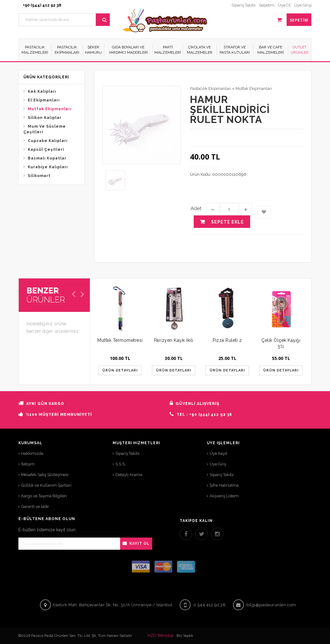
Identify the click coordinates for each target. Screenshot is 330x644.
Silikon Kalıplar (45, 118)
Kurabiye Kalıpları (48, 167)
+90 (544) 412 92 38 (42, 5)
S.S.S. (121, 464)
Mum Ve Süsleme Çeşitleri (45, 129)
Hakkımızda (32, 453)
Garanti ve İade (35, 506)
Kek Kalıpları (42, 91)
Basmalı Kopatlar (47, 158)
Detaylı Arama (129, 475)
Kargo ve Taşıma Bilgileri (44, 496)
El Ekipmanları (44, 100)
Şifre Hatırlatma (224, 485)
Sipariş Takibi (127, 453)
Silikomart (39, 176)
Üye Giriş (218, 464)
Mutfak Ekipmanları (50, 109)
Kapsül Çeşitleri (46, 150)
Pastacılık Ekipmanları (211, 88)
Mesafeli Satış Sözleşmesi (45, 475)
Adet (196, 209)
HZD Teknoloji (160, 635)
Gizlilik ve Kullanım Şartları (46, 485)
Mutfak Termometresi (120, 340)
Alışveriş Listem (224, 496)
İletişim (28, 464)
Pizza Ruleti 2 (227, 340)
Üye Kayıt (218, 453)
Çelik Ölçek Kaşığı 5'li (281, 343)
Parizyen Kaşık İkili (174, 340)
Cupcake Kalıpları (48, 141)
